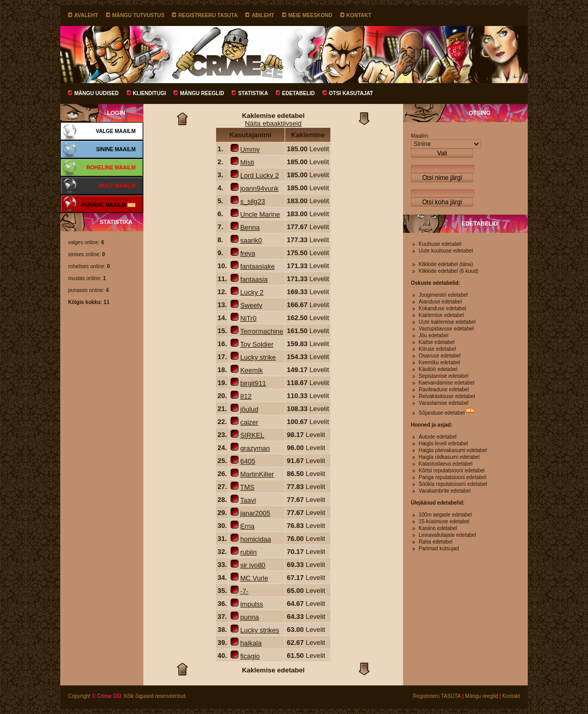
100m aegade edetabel (445, 515)
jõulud (249, 409)
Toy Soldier (257, 344)
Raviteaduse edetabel (444, 389)
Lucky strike (258, 357)
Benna (250, 227)
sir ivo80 (252, 565)
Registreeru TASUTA (208, 15)
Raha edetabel (436, 542)
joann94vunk (259, 188)
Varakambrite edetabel (445, 491)
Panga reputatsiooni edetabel (452, 477)
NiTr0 (248, 318)
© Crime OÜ (106, 696)
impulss (251, 604)
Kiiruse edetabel (437, 349)
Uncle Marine (260, 214)
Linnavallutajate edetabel (447, 535)
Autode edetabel (438, 437)
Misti (247, 162)
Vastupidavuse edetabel (446, 329)
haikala (251, 643)
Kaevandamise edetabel (446, 383)
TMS (247, 487)
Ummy (250, 149)
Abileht (263, 15)
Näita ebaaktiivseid (273, 123)
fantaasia (254, 279)
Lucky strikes (259, 630)
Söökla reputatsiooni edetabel (453, 484)
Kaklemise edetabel (441, 315)
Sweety (251, 305)
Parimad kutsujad (439, 548)
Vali (442, 153)
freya (248, 253)
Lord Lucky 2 (259, 175)
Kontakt (359, 15)
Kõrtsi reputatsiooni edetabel (452, 471)
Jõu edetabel (433, 335)
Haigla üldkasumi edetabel (449, 457)
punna (249, 617)
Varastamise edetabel (444, 403)
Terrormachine (262, 331)
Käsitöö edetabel (438, 369)
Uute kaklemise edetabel (447, 322)
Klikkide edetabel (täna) (446, 264)
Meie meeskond (310, 15)
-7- (244, 591)
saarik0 (251, 240)
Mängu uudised (97, 93)
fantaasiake (257, 266)
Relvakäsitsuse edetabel (447, 396)
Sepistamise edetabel (444, 376)
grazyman (255, 448)
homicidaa (255, 539)
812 (246, 396)
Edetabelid (298, 93)
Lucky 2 (252, 292)
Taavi (248, 500)
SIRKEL (252, 435)
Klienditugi (150, 93)
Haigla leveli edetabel (443, 444)
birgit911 (253, 383)
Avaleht (86, 15)
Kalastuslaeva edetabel (445, 464)
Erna (247, 526)
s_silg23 (252, 201)
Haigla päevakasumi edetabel (453, 450)
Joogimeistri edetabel (443, 295)
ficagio (250, 656)
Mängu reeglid (202, 93)
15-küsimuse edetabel (444, 521)
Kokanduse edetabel (442, 308)
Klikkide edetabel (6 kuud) (449, 271)
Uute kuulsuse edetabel (446, 251)
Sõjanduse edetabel (442, 413)
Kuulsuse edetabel (440, 244)
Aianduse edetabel (440, 302)
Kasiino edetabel (438, 528)
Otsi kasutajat (351, 93)
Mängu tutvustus (138, 15)
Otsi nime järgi (442, 178)
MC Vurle (254, 578)
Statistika (253, 93)
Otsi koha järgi (442, 202)
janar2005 (255, 513)
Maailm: (420, 136)
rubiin (248, 552)
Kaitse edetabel (437, 342)
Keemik (251, 370)
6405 (248, 461)
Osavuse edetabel (440, 356)
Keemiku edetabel (439, 362)
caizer (249, 422)
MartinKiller (257, 474)
